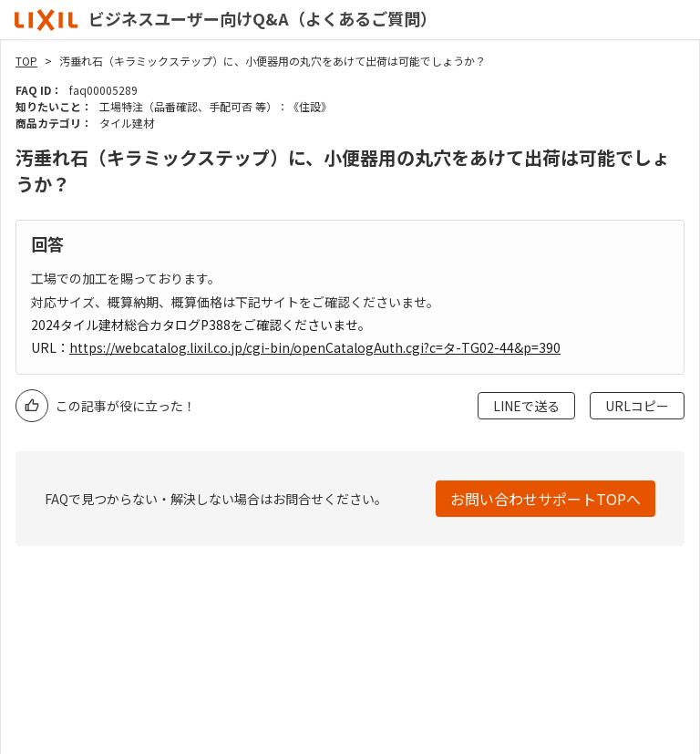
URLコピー (637, 406)
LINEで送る (526, 406)
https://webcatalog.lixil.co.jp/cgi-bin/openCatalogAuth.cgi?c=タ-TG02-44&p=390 (315, 347)
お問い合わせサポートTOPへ (546, 499)
